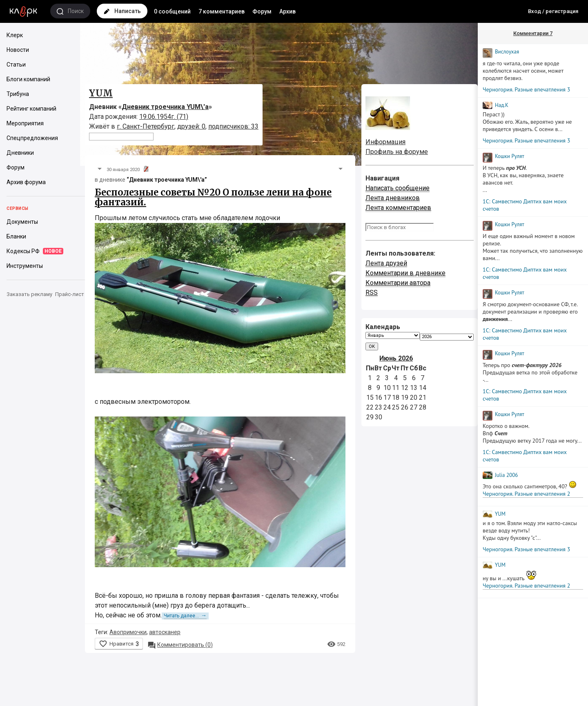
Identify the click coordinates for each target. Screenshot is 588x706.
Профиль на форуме (397, 152)
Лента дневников (393, 198)
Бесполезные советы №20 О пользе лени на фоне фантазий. (213, 197)
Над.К (502, 105)
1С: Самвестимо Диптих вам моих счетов (525, 205)
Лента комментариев (398, 208)
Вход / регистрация (553, 11)
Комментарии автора (398, 283)
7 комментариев (222, 11)
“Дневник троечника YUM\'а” (167, 180)
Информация (385, 142)
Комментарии (533, 33)
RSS (372, 293)
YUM (101, 93)
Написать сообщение (398, 188)
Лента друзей (386, 263)
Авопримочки (128, 632)
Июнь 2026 (396, 358)
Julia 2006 (506, 475)
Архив (287, 11)
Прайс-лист (70, 294)
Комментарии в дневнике (405, 273)
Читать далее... (185, 616)
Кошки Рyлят (510, 156)
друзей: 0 (191, 126)
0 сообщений (172, 11)
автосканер (165, 632)
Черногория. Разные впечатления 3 (526, 89)
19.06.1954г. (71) (164, 117)
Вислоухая (507, 52)
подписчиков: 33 (233, 126)
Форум (262, 11)
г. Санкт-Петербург (146, 126)
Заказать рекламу (29, 294)
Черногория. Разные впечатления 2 (526, 494)
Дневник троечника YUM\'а (165, 107)
